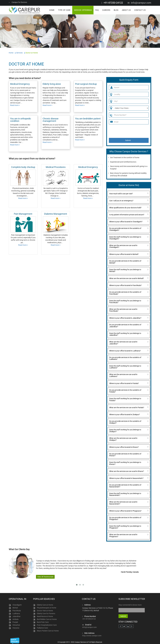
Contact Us (140, 10)
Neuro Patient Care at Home (48, 631)
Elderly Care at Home (45, 605)
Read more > (15, 105)
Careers (106, 10)
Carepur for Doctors (18, 2)
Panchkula (17, 610)
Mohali (15, 608)
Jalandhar (16, 616)
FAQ (97, 10)
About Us (126, 10)
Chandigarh (17, 605)
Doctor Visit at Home (45, 610)
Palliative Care (42, 628)
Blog (116, 10)
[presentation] (128, 131)
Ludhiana (16, 613)
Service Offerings (83, 10)
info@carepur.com (141, 3)
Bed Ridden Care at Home (47, 619)
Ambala (15, 619)
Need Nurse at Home (45, 616)
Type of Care (64, 10)
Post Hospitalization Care (47, 625)
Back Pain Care (43, 622)
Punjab (15, 622)
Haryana (16, 628)
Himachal (16, 625)
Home (52, 10)
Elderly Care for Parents (46, 613)
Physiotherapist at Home (46, 608)
